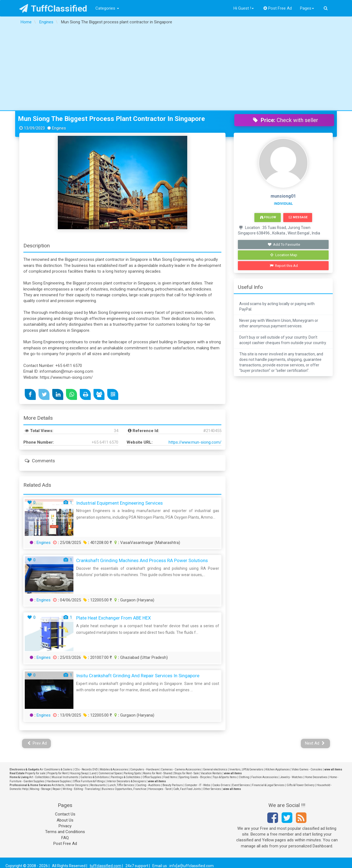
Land (93, 773)
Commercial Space (110, 773)
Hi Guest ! (244, 8)
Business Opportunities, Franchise (124, 789)
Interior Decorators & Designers (127, 781)
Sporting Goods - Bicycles (195, 777)
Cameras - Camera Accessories (181, 769)
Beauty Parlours (173, 785)
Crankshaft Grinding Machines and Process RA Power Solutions (142, 560)
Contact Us (65, 814)
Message (298, 217)
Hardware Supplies (59, 781)
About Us (65, 820)
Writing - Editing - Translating (81, 789)
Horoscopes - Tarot (160, 789)
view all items (333, 769)
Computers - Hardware (145, 769)
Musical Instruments (65, 777)
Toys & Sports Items (225, 777)
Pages (307, 8)
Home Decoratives (316, 777)
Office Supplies (152, 777)
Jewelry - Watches (291, 777)
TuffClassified (53, 9)
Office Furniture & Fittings (89, 781)
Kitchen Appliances (278, 769)
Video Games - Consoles (307, 769)
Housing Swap (79, 773)
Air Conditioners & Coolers (56, 769)
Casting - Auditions (148, 785)
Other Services (212, 789)
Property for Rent (57, 773)
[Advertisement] (176, 69)
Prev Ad (37, 743)
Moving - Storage (40, 789)
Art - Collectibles (39, 777)
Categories (107, 8)
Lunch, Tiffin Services (121, 785)
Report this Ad (284, 266)
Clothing (244, 777)
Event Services (241, 785)
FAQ (65, 838)
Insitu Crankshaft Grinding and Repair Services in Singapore (138, 676)
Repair (57, 789)
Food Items (170, 777)
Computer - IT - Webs (198, 785)
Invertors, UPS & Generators (246, 769)
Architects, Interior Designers (70, 785)
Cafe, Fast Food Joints (187, 789)
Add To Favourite (284, 244)
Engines (44, 543)
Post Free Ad (278, 8)
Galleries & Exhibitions (95, 777)
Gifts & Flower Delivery (301, 785)
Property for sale (35, 773)
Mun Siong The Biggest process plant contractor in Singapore (111, 119)
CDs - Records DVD (86, 769)
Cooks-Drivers (221, 785)
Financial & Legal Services (268, 785)
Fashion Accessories (265, 777)
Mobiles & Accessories (114, 769)
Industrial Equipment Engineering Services (119, 503)
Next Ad (315, 743)
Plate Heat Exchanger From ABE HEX (114, 618)
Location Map (284, 255)
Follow (268, 217)
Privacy (65, 826)
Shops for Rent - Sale (186, 773)
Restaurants (98, 785)
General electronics (215, 769)
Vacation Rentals (211, 773)
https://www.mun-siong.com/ (195, 442)
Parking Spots (132, 773)
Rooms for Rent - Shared (158, 773)
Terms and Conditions (65, 832)
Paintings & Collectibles (126, 777)
